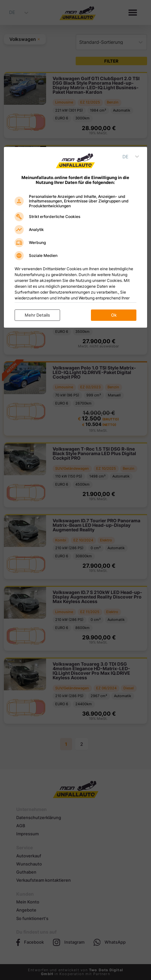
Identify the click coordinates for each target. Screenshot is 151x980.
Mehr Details (37, 315)
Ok (114, 315)
